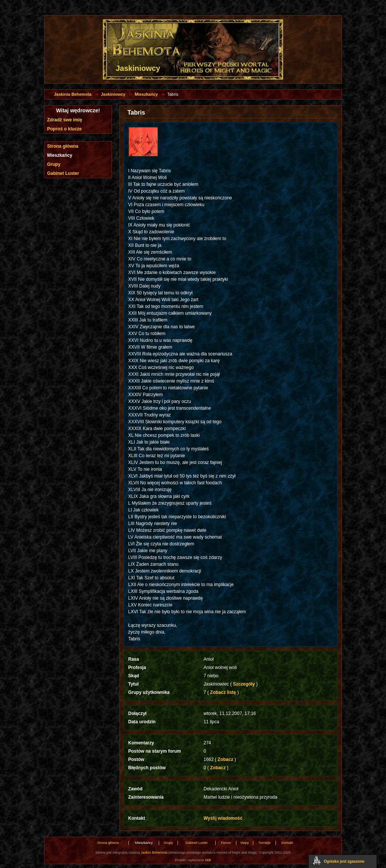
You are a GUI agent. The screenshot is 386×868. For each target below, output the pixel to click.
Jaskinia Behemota (73, 94)
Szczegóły (244, 684)
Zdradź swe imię (65, 120)
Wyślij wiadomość (223, 818)
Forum (226, 843)
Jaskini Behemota (154, 853)
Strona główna (63, 146)
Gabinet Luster (63, 173)
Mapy (245, 843)
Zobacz (225, 759)
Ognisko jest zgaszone (344, 861)
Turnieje (264, 843)
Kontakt (287, 843)
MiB (208, 860)
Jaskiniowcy (113, 94)
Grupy (54, 164)
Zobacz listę (223, 692)
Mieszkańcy (146, 94)
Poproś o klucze (64, 129)
